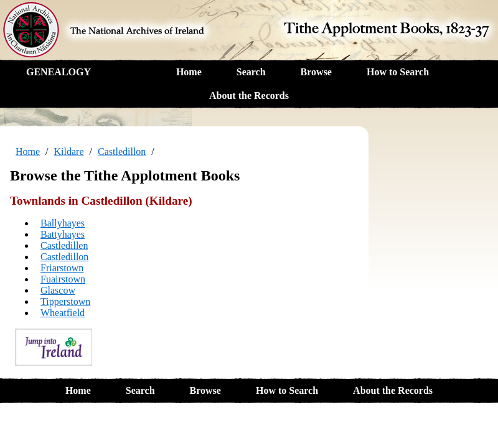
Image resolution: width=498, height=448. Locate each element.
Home (189, 72)
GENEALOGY (59, 72)
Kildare (69, 152)
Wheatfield (63, 313)
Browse (316, 72)
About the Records (249, 96)
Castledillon (122, 152)
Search (251, 72)
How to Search (398, 72)
